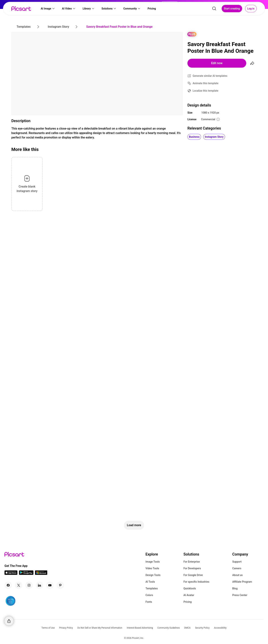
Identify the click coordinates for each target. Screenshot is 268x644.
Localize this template (205, 91)
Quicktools (190, 588)
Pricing (188, 602)
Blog (235, 588)
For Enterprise (192, 562)
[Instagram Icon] (29, 585)
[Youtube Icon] (50, 585)
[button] (48, 9)
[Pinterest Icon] (60, 585)
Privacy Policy (66, 628)
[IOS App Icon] (11, 574)
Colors (149, 595)
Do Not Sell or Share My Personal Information (100, 628)
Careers (237, 568)
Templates (152, 588)
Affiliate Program (242, 582)
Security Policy (202, 628)
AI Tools (150, 582)
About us (237, 575)
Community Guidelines (169, 628)
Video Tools (152, 568)
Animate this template (206, 83)
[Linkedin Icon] (39, 585)
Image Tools (153, 562)
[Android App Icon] (26, 574)
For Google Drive (193, 575)
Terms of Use (48, 628)
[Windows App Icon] (41, 574)
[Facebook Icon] (8, 585)
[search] (214, 9)
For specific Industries (196, 582)
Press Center (240, 595)
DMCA (187, 628)
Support (237, 562)
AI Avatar (189, 595)
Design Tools (153, 575)
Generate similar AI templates (210, 76)
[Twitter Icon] (19, 585)
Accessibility (220, 628)
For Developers (192, 568)
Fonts (149, 602)
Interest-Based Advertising (140, 628)
